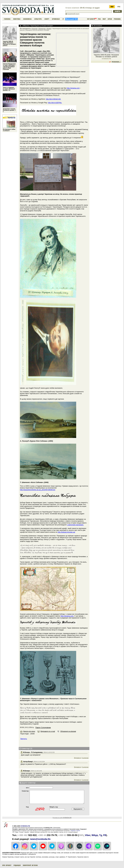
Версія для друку (29, 731)
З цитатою (85, 758)
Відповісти (77, 758)
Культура (34, 29)
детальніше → (116, 62)
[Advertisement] (72, 50)
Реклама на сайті (62, 818)
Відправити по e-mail (48, 731)
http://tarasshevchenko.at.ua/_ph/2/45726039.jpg (38, 490)
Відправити (78, 809)
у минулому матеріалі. (75, 525)
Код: (27, 807)
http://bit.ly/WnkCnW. (53, 99)
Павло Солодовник (43, 728)
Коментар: (25, 791)
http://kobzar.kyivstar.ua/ (66, 532)
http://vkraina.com (73, 88)
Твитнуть (24, 739)
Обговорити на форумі (68, 731)
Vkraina (49, 29)
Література (42, 29)
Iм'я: (27, 788)
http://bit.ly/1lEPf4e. (55, 103)
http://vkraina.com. (67, 616)
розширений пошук (73, 14)
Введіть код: (54, 807)
